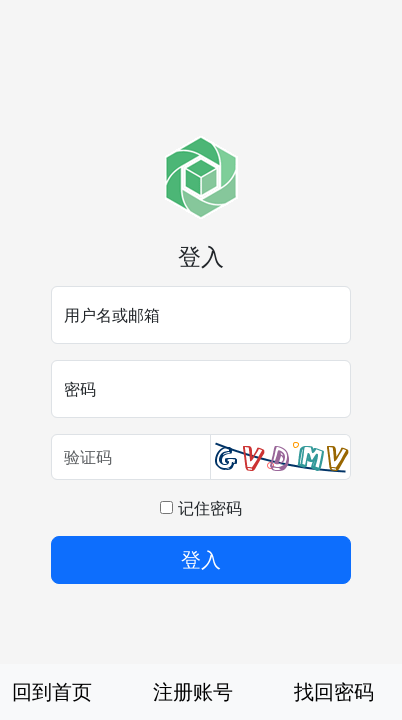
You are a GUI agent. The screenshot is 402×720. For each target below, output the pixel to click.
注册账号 (193, 691)
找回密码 (334, 691)
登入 (201, 559)
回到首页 (52, 691)
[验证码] (131, 457)
